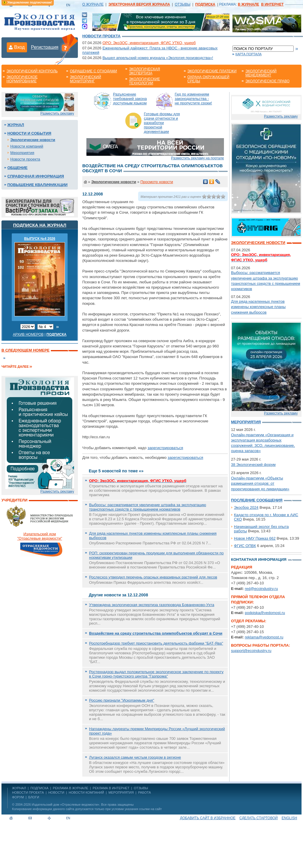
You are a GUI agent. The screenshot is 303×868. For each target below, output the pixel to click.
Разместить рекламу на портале (197, 158)
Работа (144, 792)
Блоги (34, 797)
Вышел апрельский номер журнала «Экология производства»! (158, 58)
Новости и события (29, 133)
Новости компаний (27, 146)
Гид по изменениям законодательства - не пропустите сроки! (194, 99)
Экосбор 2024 (246, 507)
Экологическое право (267, 81)
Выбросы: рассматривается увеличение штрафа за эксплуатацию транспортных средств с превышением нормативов (148, 507)
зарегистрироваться (165, 448)
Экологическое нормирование (22, 79)
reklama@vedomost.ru (264, 637)
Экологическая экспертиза (144, 71)
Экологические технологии (144, 81)
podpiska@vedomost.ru (265, 613)
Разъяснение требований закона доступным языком (130, 99)
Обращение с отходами (93, 71)
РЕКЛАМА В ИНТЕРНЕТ (111, 788)
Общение (17, 168)
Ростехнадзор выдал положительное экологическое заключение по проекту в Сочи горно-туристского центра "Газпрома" (156, 674)
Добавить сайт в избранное (208, 818)
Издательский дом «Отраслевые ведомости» (66, 805)
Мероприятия (22, 153)
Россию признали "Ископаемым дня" (122, 700)
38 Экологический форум (253, 465)
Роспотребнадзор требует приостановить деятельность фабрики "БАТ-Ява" (156, 643)
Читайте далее (15, 367)
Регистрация (45, 47)
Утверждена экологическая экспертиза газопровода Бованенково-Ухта (152, 605)
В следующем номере (25, 350)
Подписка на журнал (40, 225)
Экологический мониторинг (86, 79)
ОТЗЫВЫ (183, 4)
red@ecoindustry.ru (261, 589)
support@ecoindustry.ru (251, 651)
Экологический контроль (32, 71)
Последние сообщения (257, 500)
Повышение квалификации (37, 185)
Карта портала (248, 54)
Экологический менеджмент (261, 73)
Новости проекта (101, 36)
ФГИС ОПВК (245, 546)
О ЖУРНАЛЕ (93, 4)
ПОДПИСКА (40, 788)
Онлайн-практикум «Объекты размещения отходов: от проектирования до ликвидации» (260, 483)
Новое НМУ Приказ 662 (255, 538)
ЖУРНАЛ (19, 788)
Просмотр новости (157, 182)
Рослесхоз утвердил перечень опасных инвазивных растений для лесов (153, 577)
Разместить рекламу (57, 113)
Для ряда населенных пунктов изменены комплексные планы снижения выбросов (258, 307)
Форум (18, 797)
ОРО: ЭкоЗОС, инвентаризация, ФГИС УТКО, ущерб (149, 43)
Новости (56, 792)
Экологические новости (33, 140)
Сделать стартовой (259, 818)
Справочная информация (36, 176)
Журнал (16, 125)
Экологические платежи (212, 71)
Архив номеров (28, 335)
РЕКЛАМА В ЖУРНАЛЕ (71, 788)
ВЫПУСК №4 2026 (40, 239)
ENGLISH (289, 818)
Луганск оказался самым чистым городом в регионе (135, 757)
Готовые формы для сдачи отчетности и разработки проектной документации (162, 123)
